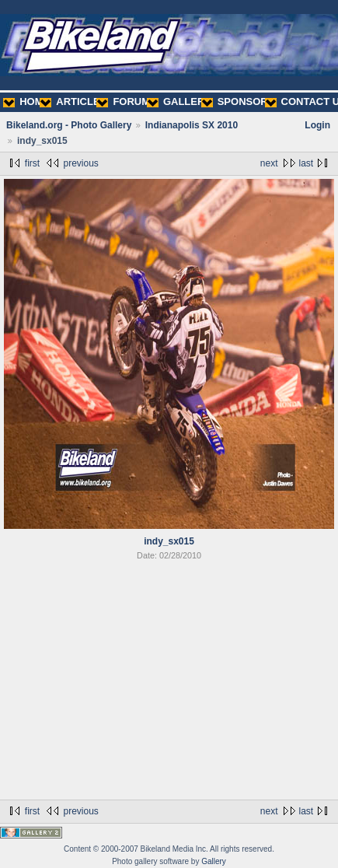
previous (80, 163)
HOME (26, 101)
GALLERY (179, 101)
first (32, 163)
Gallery (214, 861)
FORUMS (126, 101)
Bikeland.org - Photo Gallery (69, 125)
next (269, 163)
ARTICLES (73, 101)
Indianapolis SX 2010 (192, 125)
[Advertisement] (169, 683)
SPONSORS (238, 101)
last (307, 163)
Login (317, 125)
